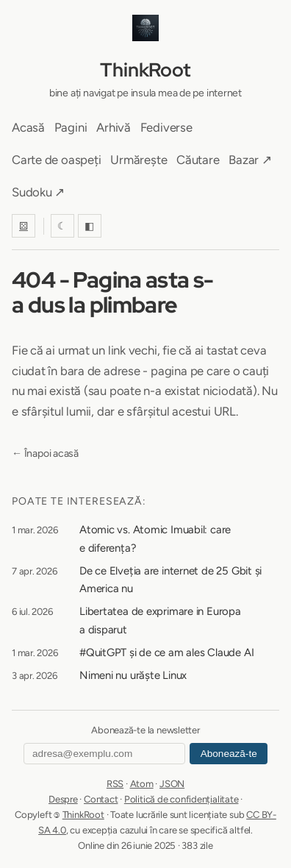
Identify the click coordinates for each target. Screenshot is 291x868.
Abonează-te (229, 754)
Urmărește (139, 160)
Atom (142, 784)
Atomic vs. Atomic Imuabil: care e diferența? (155, 539)
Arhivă (114, 127)
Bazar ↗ (250, 160)
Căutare (198, 160)
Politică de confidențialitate (182, 799)
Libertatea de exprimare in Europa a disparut (160, 620)
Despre (63, 799)
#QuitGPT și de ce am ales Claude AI (166, 652)
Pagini (71, 127)
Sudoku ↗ (38, 192)
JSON (172, 784)
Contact (101, 799)
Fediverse (166, 127)
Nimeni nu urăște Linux (133, 675)
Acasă (28, 127)
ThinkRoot (145, 70)
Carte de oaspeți (56, 160)
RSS (115, 784)
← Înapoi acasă (45, 453)
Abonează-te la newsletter (145, 730)
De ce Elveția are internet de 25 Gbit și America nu (170, 580)
